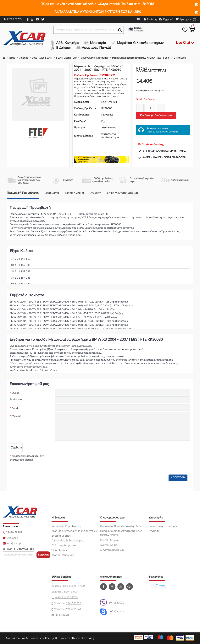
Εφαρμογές (52, 193)
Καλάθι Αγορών (110, 540)
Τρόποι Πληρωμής (63, 555)
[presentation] (84, 459)
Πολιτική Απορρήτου (64, 545)
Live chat (173, 132)
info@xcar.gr (14, 543)
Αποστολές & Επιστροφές (67, 541)
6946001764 (74, 609)
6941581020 (112, 603)
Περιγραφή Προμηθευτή (23, 193)
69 (67, 603)
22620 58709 (13, 19)
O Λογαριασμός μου (112, 550)
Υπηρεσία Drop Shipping (66, 526)
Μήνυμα (17, 416)
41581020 (75, 603)
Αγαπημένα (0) (109, 545)
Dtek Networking (83, 638)
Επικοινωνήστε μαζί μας (123, 193)
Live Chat (12, 538)
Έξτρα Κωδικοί (75, 193)
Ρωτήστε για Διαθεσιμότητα (156, 115)
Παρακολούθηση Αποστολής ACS (120, 526)
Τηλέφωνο (16, 400)
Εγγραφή (43, 555)
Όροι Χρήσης (60, 550)
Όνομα (16, 393)
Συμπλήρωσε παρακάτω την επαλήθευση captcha (27, 458)
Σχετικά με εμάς (61, 536)
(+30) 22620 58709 (157, 132)
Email (15, 408)
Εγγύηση (95, 193)
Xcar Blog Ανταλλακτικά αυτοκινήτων (74, 531)
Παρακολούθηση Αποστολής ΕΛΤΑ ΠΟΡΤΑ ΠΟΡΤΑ (121, 533)
